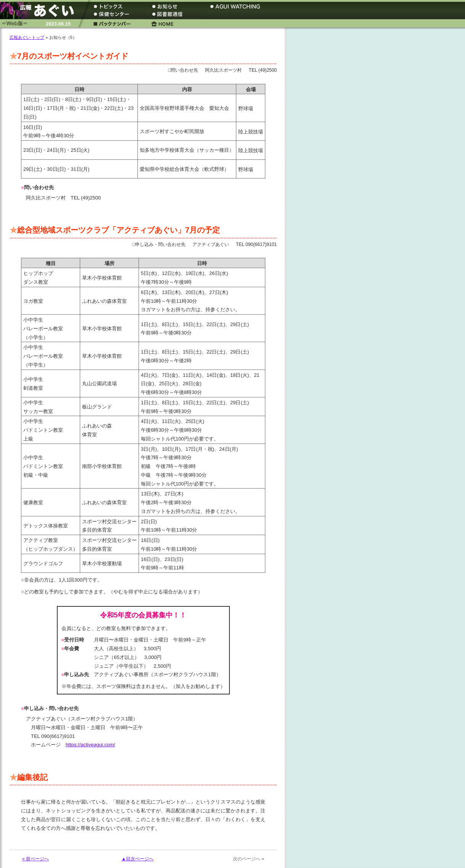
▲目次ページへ (137, 859)
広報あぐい (40, 10)
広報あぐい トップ (27, 37)
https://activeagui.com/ (90, 745)
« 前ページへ (36, 859)
